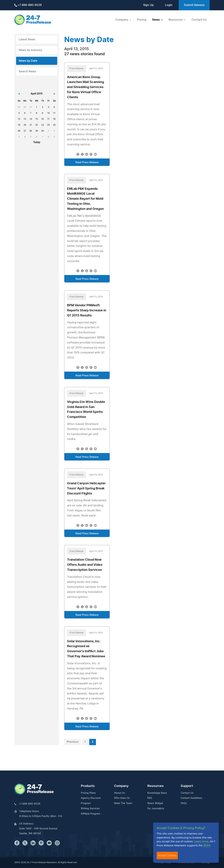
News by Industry (30, 50)
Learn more (201, 841)
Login (169, 5)
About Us (120, 793)
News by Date (28, 61)
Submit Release (194, 5)
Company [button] (122, 20)
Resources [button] (176, 20)
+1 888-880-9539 (28, 5)
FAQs (184, 803)
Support (187, 786)
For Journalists (156, 809)
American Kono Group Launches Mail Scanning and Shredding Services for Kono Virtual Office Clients (85, 87)
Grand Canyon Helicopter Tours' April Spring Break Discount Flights (86, 489)
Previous (73, 742)
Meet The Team (123, 803)
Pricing (142, 20)
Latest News (27, 39)
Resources (155, 786)
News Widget (155, 803)
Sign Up (148, 5)
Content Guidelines (191, 798)
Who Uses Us (122, 798)
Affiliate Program (90, 814)
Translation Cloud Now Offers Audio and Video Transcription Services (85, 565)
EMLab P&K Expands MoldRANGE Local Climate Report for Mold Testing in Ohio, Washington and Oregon (85, 199)
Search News (27, 71)
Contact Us (199, 20)
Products (88, 786)
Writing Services (90, 809)
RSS (150, 798)
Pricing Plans (88, 793)
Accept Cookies (167, 855)
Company (121, 786)
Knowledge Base (157, 793)
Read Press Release (87, 162)
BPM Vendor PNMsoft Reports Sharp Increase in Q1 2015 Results (87, 310)
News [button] (156, 20)
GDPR (207, 845)
